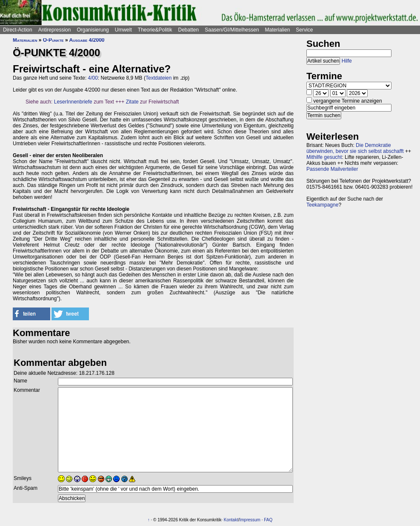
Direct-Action (18, 30)
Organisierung (93, 30)
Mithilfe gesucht (324, 157)
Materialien (278, 30)
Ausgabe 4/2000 (87, 40)
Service (304, 30)
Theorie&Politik (155, 30)
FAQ (268, 520)
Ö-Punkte (53, 40)
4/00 (93, 78)
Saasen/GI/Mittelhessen (232, 30)
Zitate (132, 102)
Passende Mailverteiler (332, 169)
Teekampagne (322, 205)
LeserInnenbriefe (73, 102)
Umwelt (123, 30)
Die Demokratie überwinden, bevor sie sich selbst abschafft (355, 148)
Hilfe (347, 61)
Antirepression (55, 30)
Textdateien (159, 78)
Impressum (250, 520)
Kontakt (231, 520)
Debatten (189, 30)
